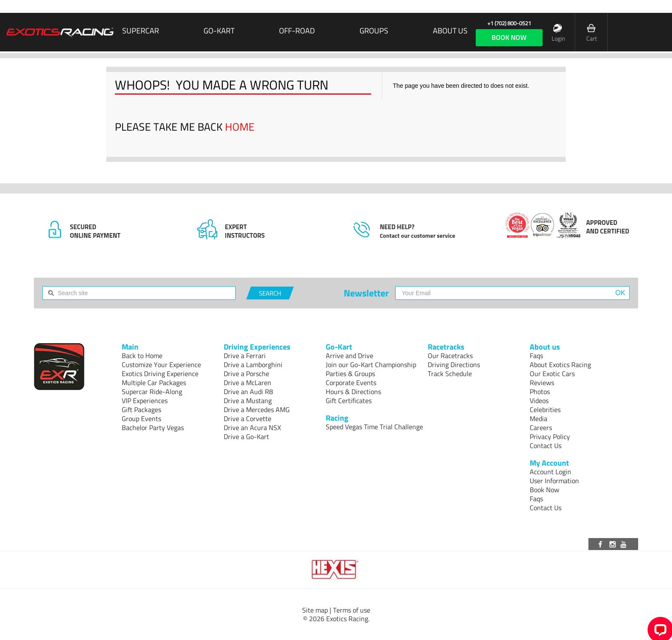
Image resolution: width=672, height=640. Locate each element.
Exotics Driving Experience (160, 374)
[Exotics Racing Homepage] (60, 32)
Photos (540, 392)
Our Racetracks (450, 356)
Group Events (141, 419)
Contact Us (546, 446)
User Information (554, 481)
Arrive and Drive (349, 356)
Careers (541, 428)
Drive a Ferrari (245, 356)
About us (450, 31)
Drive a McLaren (247, 383)
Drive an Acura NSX (252, 428)
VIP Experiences (145, 401)
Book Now (544, 490)
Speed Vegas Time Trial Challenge (374, 427)
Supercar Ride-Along (152, 392)
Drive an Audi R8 (248, 392)
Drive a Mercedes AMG (257, 410)
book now (509, 37)
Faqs (536, 356)
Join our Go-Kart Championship (371, 365)
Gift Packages (141, 410)
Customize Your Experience (161, 365)
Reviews (542, 383)
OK (620, 293)
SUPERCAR (141, 31)
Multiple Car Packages (154, 383)
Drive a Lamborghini (253, 365)
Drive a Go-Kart (246, 437)
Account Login (550, 472)
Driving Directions (454, 365)
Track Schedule (450, 374)
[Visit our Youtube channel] (625, 544)
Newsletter (366, 293)
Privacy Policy (550, 437)
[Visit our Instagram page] (613, 544)
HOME (240, 127)
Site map (315, 610)
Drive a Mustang (248, 401)
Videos (539, 401)
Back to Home (142, 356)
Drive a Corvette (247, 419)
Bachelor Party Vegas (153, 428)
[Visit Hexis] (336, 570)
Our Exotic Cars (552, 374)
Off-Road (297, 31)
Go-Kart (219, 31)
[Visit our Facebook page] (602, 544)
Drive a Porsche (246, 374)
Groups (374, 31)
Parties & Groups (350, 374)
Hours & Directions (353, 392)
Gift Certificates (349, 401)
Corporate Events (351, 383)
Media (538, 419)
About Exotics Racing (560, 365)
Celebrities (545, 410)
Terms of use (352, 610)
